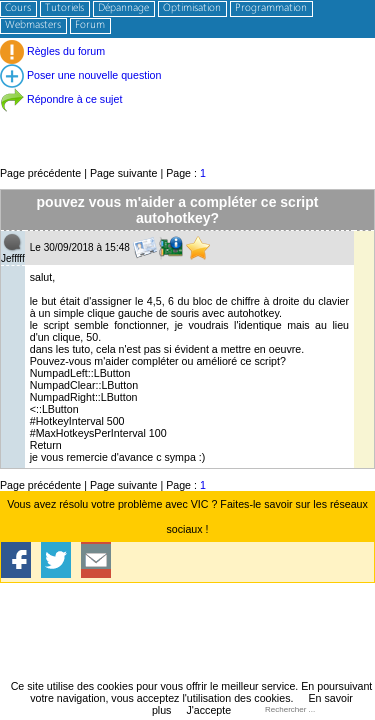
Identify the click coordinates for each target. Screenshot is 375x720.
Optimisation (192, 8)
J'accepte (208, 710)
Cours (18, 8)
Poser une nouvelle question (80, 75)
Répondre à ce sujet (61, 99)
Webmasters (33, 25)
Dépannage (123, 8)
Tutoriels (64, 8)
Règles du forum (52, 51)
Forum (90, 25)
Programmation (271, 8)
